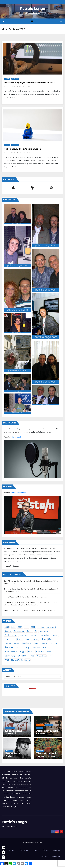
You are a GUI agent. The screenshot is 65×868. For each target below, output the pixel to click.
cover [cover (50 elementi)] (30, 631)
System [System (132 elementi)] (22, 656)
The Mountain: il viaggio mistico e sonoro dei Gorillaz (48, 756)
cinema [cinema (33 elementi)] (8, 631)
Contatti (44, 857)
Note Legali (56, 857)
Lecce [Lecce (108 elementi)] (35, 639)
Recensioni (40, 751)
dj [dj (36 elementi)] (36, 631)
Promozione (24, 850)
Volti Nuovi (15, 79)
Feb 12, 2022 (10, 153)
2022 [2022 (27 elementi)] (26, 627)
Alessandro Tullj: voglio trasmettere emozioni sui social (29, 83)
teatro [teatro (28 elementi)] (31, 656)
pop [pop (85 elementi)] (28, 647)
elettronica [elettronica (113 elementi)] (11, 635)
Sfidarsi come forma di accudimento (14, 733)
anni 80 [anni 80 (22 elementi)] (41, 627)
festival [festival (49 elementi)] (33, 635)
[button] (61, 21)
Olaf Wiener (9, 581)
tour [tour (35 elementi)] (50, 656)
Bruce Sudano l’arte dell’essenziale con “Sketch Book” (17, 757)
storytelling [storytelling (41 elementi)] (10, 656)
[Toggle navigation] (32, 21)
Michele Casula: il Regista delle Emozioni (23, 149)
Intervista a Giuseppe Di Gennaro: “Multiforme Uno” (34, 611)
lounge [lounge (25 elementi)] (8, 643)
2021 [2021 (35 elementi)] (20, 627)
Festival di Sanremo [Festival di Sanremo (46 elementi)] (49, 635)
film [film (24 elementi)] (6, 639)
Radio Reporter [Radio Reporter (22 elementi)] (11, 652)
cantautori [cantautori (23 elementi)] (51, 627)
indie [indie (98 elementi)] (20, 639)
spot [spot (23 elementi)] (49, 652)
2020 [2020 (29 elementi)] (13, 627)
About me (57, 850)
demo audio (17, 437)
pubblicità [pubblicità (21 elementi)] (36, 648)
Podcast (7, 79)
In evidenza (40, 725)
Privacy (45, 850)
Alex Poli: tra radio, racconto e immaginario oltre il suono (48, 735)
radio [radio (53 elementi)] (45, 648)
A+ (3, 848)
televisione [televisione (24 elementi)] (41, 656)
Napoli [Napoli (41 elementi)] (17, 643)
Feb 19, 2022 (10, 86)
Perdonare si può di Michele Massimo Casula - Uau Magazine (30, 603)
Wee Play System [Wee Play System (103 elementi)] (14, 660)
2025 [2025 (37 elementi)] (33, 627)
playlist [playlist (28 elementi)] (54, 643)
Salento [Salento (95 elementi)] (40, 652)
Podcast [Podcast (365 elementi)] (9, 647)
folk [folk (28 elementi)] (13, 639)
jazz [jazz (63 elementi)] (27, 639)
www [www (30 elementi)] (27, 660)
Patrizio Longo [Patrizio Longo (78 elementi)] (41, 643)
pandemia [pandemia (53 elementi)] (27, 643)
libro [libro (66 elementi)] (43, 639)
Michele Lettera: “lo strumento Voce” (33, 597)
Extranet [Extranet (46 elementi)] (23, 635)
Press (35, 850)
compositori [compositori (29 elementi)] (19, 631)
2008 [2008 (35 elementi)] (7, 627)
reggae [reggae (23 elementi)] (23, 652)
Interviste (49, 725)
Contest (12, 850)
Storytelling (10, 728)
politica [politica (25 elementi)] (20, 648)
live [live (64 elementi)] (50, 639)
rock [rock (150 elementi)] (31, 652)
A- (4, 857)
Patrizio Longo (32, 9)
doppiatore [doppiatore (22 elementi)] (44, 631)
